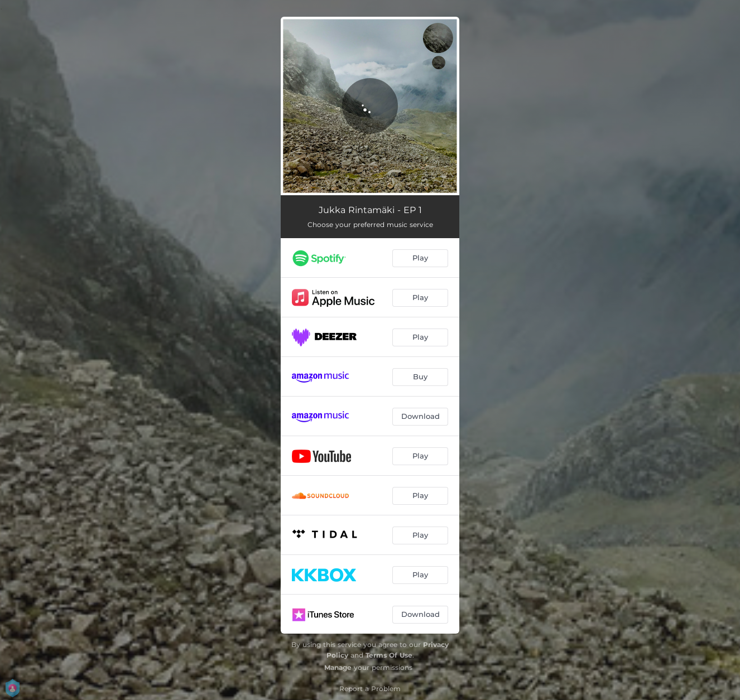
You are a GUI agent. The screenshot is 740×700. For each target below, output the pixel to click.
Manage (338, 667)
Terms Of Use (389, 655)
